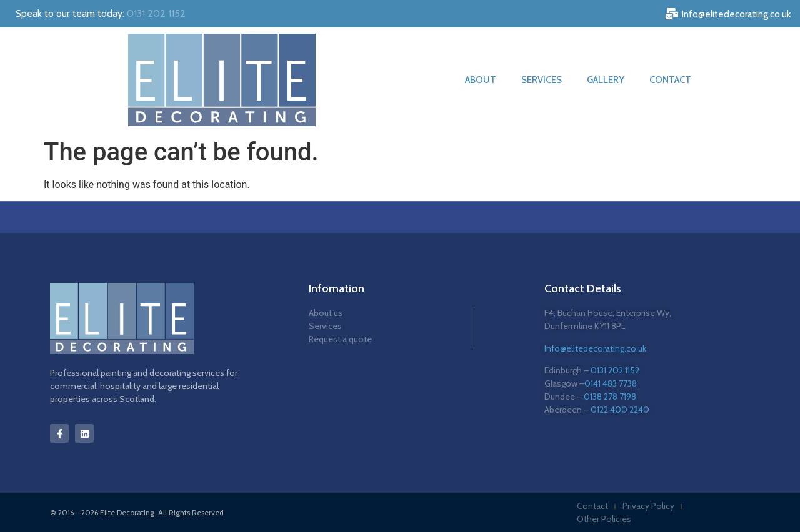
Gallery (606, 80)
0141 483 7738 (611, 383)
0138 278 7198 (610, 397)
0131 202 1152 (156, 13)
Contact (670, 80)
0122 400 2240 (620, 410)
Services (542, 80)
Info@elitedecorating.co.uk (595, 348)
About (481, 80)
